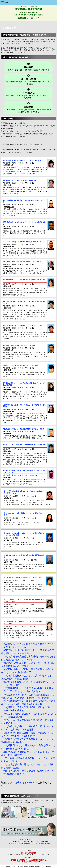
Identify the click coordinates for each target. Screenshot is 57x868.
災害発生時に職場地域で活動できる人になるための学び (22, 160)
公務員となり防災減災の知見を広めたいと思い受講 (20, 365)
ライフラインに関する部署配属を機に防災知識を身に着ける (23, 242)
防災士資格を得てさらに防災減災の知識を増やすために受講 (23, 429)
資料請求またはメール (22, 783)
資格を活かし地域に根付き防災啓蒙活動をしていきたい (22, 262)
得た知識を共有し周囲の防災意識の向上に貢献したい (22, 577)
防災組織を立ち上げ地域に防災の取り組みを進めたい (21, 180)
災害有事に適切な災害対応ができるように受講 (19, 345)
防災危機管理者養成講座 (29, 9)
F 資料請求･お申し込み (28, 18)
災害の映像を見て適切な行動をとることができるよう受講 (23, 325)
